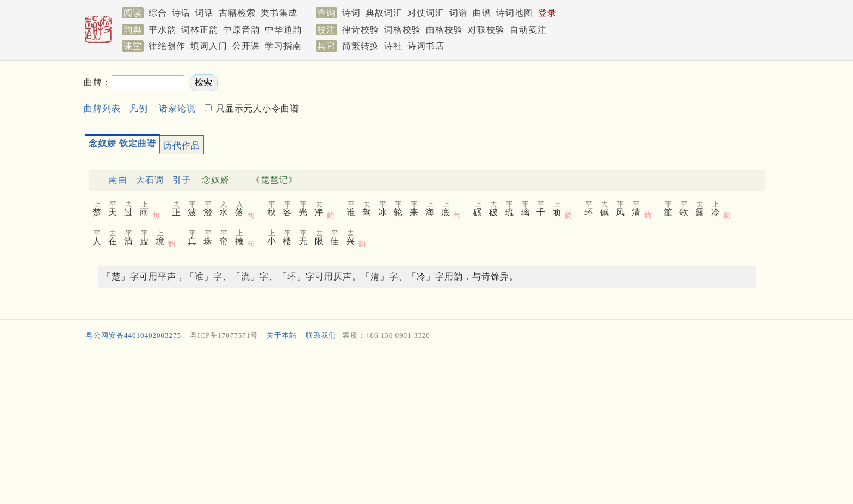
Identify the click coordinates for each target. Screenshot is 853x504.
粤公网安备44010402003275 (134, 335)
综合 (158, 13)
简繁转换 (361, 46)
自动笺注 (528, 30)
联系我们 (321, 335)
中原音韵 (242, 30)
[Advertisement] (410, 425)
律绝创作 (167, 46)
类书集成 (279, 13)
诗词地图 (515, 13)
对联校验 (486, 30)
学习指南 (283, 46)
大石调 (150, 180)
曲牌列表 (102, 108)
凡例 (139, 108)
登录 (547, 13)
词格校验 (403, 30)
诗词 (351, 13)
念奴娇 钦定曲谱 (122, 143)
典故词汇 (384, 13)
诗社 (393, 46)
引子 (182, 180)
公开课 (246, 46)
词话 (205, 13)
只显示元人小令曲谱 (256, 108)
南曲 (118, 180)
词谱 (459, 13)
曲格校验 (444, 30)
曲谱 (482, 13)
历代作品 (182, 145)
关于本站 (282, 335)
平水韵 (162, 30)
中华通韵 (283, 30)
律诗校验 (361, 30)
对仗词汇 (426, 13)
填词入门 (209, 46)
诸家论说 (177, 108)
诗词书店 (426, 46)
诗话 (181, 13)
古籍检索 (237, 13)
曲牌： (98, 82)
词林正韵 (200, 30)
